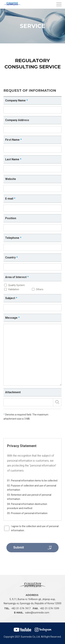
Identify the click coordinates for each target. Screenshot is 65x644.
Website (11, 179)
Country (10, 257)
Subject (10, 298)
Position (11, 218)
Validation (14, 289)
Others (40, 289)
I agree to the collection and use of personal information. (35, 528)
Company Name (15, 100)
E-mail (9, 199)
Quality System (16, 285)
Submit (33, 548)
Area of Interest (16, 277)
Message (11, 318)
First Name (12, 140)
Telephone (12, 238)
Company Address (17, 120)
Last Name (12, 159)
